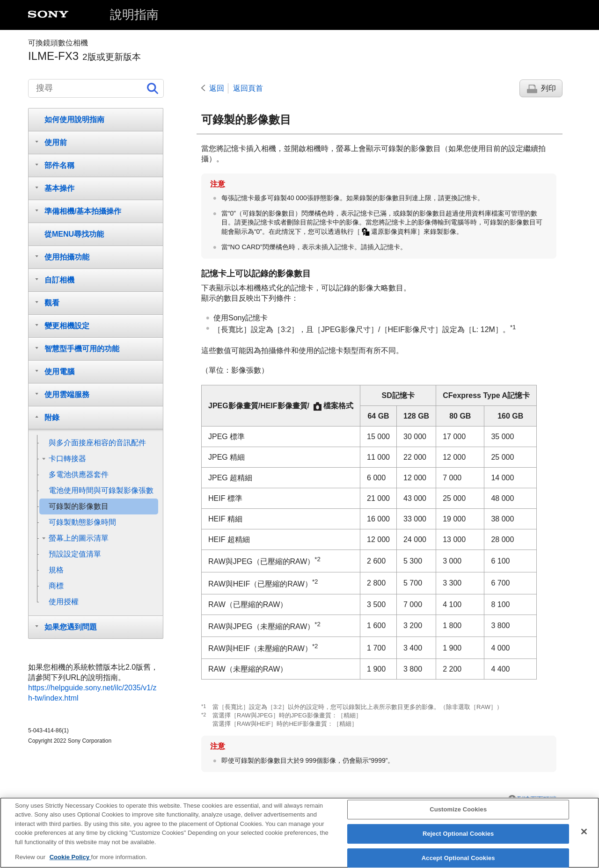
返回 (217, 88)
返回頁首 (248, 88)
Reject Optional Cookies (458, 841)
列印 (548, 88)
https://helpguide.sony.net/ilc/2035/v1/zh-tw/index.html (92, 693)
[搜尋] (96, 88)
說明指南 (134, 14)
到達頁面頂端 (537, 799)
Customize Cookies (458, 817)
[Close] (584, 839)
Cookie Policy (70, 864)
